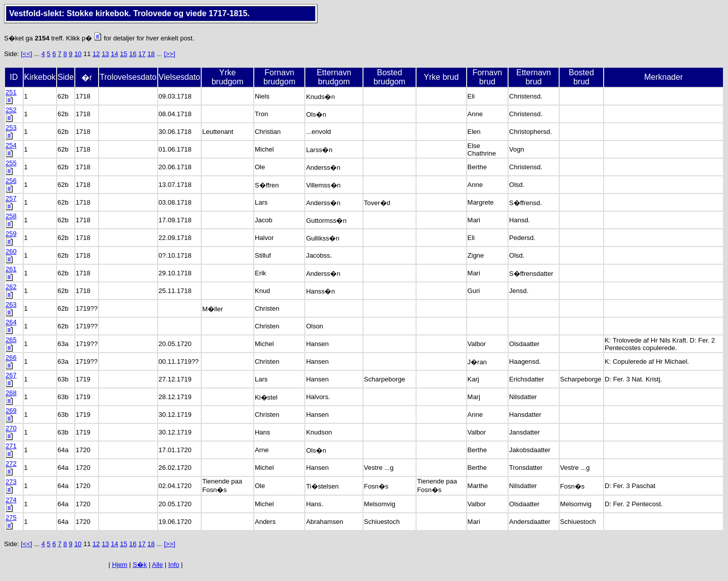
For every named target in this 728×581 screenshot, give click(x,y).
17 (142, 54)
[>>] (169, 54)
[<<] (26, 54)
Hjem (120, 565)
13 (105, 54)
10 (78, 54)
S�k (140, 565)
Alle (158, 565)
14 (114, 54)
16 (132, 54)
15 (123, 54)
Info (174, 565)
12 (96, 54)
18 (151, 54)
